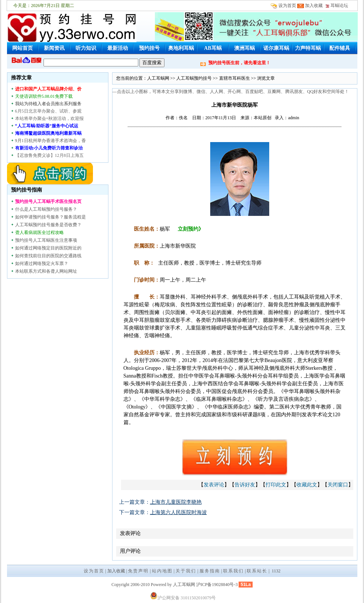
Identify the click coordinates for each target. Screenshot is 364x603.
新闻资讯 (54, 48)
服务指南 (210, 571)
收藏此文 (307, 485)
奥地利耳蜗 (181, 48)
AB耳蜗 (213, 48)
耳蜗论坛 (337, 6)
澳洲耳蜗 (245, 48)
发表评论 (214, 485)
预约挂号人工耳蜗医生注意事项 (46, 240)
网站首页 (22, 48)
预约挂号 (149, 48)
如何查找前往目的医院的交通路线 (48, 256)
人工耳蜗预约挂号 (194, 78)
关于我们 (186, 571)
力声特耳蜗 (308, 48)
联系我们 (233, 571)
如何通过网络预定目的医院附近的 (48, 248)
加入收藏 (314, 6)
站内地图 (162, 571)
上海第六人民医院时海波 (178, 512)
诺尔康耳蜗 (276, 48)
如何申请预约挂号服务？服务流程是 (51, 217)
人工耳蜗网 (158, 78)
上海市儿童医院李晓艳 (176, 502)
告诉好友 (245, 485)
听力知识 (86, 48)
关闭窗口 (338, 485)
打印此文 (276, 485)
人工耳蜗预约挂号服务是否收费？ (48, 225)
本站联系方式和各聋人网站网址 (46, 271)
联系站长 (257, 571)
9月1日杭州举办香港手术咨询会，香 (51, 141)
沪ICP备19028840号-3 (217, 585)
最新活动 (118, 48)
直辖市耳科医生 (235, 78)
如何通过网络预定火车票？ (42, 263)
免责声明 (138, 571)
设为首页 (287, 6)
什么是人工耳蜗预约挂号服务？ (46, 209)
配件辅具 (340, 48)
